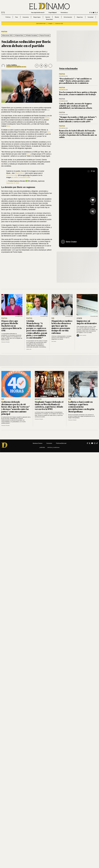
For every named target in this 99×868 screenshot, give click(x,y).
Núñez (47, 118)
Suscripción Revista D (38, 12)
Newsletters (64, 12)
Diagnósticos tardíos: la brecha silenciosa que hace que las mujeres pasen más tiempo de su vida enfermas (62, 327)
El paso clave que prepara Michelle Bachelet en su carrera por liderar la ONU (11, 326)
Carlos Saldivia (12, 65)
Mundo (57, 17)
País (17, 17)
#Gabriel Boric (19, 35)
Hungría (50, 23)
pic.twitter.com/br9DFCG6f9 (21, 177)
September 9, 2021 (13, 183)
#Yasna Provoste (44, 35)
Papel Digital (53, 12)
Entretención (68, 17)
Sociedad (90, 17)
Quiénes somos (38, 443)
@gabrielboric (20, 173)
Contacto (49, 443)
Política (8, 17)
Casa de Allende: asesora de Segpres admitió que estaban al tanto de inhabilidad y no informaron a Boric (76, 106)
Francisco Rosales (5, 342)
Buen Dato (49, 19)
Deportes (80, 17)
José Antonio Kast (41, 23)
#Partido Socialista (32, 35)
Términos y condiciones (53, 447)
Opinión (48, 17)
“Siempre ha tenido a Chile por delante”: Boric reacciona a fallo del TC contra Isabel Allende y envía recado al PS (78, 119)
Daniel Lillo (29, 349)
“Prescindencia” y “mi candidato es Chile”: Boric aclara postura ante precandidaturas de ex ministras (75, 81)
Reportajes (37, 17)
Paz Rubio (54, 341)
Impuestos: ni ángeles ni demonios (87, 322)
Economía (26, 17)
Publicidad (42, 447)
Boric (8, 126)
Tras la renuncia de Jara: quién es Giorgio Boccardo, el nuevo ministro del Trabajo (78, 93)
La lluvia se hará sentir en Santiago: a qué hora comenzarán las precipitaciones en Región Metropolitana (81, 407)
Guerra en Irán (59, 23)
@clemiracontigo (12, 175)
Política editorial (61, 443)
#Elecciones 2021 (7, 35)
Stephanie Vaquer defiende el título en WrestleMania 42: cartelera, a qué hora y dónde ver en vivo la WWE (49, 405)
